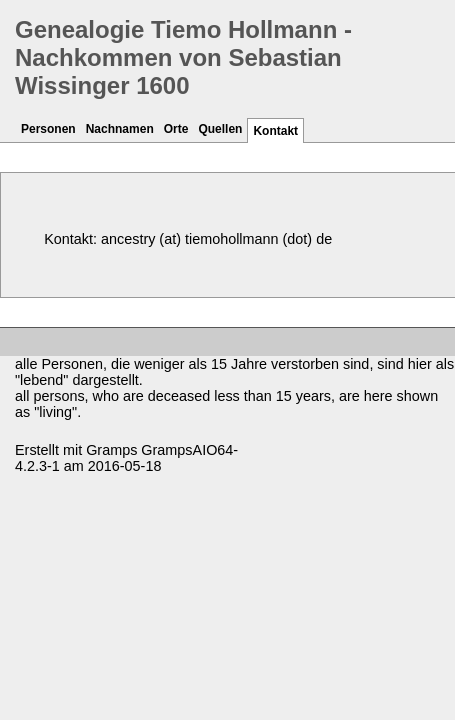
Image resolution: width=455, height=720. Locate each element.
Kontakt (275, 131)
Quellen (220, 129)
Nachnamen (120, 129)
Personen (48, 129)
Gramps (111, 450)
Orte (176, 129)
